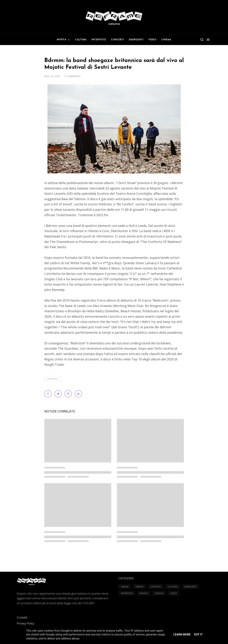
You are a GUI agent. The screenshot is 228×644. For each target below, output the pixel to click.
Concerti (53, 379)
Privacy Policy (25, 623)
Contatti (22, 617)
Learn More (182, 634)
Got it (198, 634)
